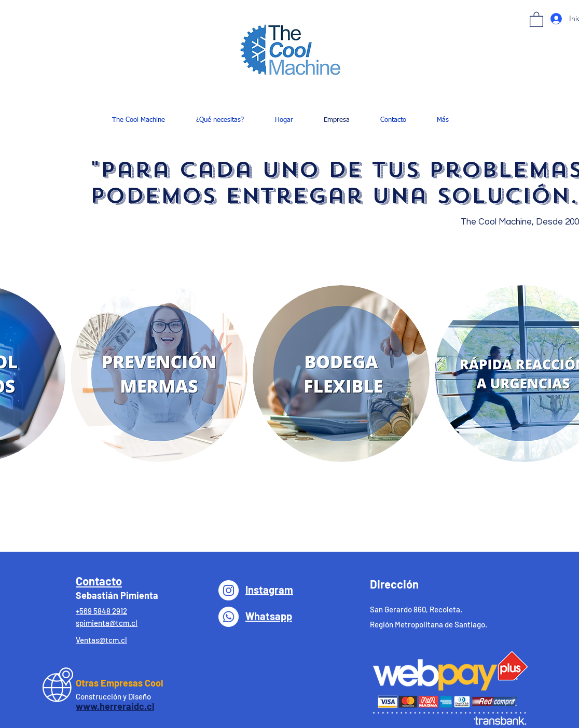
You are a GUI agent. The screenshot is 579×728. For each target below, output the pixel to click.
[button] (536, 19)
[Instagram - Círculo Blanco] (229, 590)
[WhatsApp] (229, 617)
